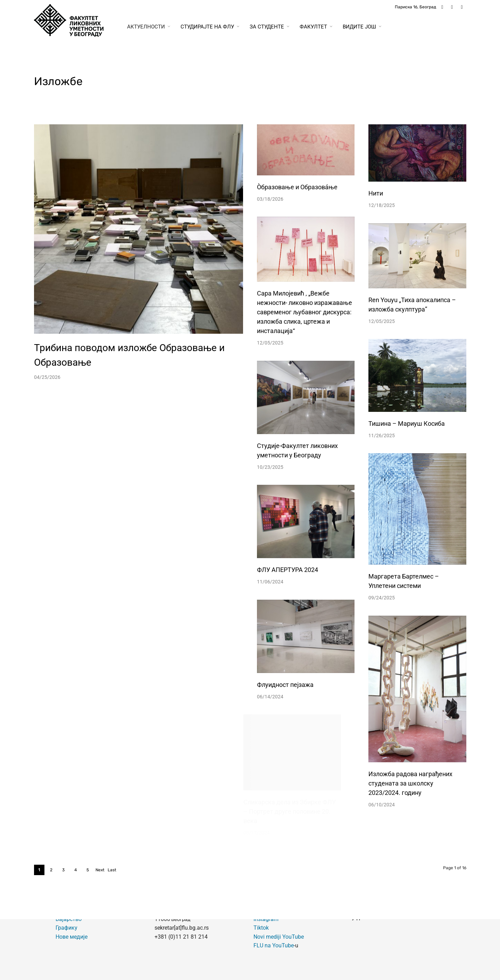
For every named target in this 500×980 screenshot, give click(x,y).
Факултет (313, 27)
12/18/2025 (382, 205)
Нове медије (72, 937)
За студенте (267, 27)
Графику (66, 928)
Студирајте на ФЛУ (207, 27)
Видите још (359, 27)
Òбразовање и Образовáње (297, 187)
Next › (100, 871)
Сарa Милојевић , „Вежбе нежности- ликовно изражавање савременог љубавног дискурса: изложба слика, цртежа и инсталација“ (305, 312)
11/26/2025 (382, 435)
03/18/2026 (270, 199)
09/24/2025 (369, 598)
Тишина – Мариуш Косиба (407, 423)
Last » (112, 871)
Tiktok (261, 928)
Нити (376, 193)
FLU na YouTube (274, 945)
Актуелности (146, 27)
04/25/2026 (47, 377)
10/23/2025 (265, 467)
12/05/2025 (270, 343)
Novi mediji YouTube (279, 937)
